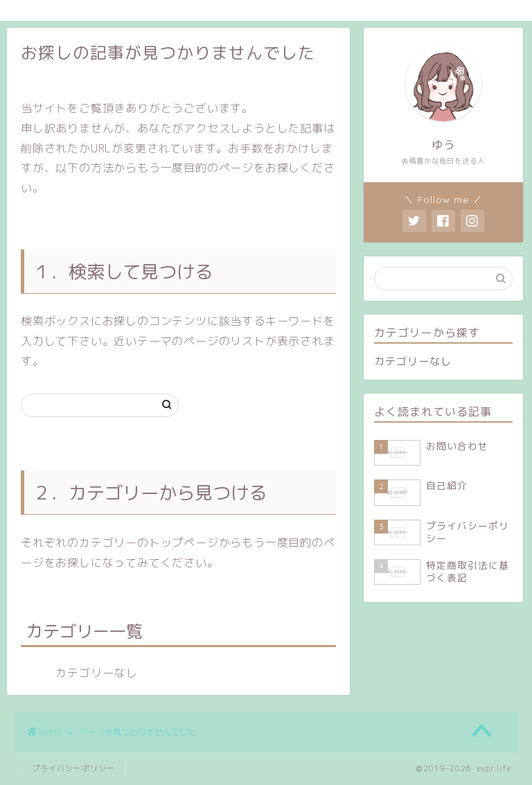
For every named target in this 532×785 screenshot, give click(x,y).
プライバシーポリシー (73, 768)
